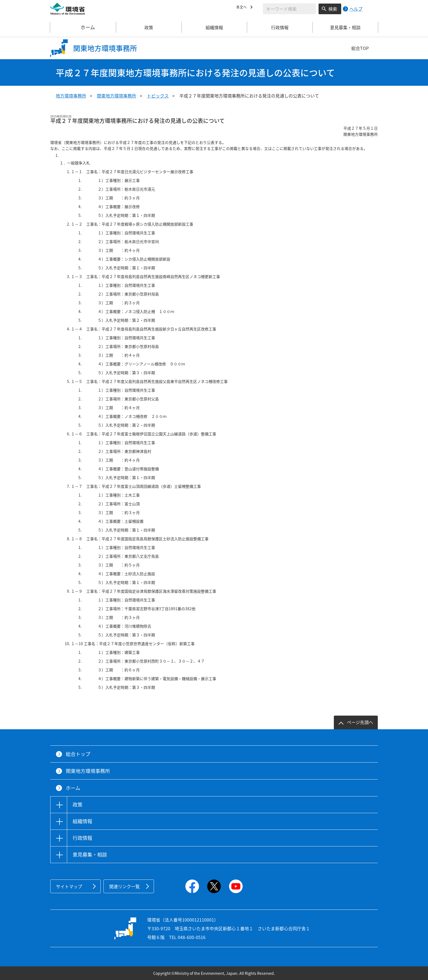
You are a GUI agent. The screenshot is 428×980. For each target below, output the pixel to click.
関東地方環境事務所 (117, 96)
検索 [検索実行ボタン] (333, 9)
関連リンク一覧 (124, 886)
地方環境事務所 (71, 96)
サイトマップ (69, 886)
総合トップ (78, 754)
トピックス (158, 96)
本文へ (243, 8)
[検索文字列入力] (289, 9)
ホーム (83, 27)
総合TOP (360, 48)
